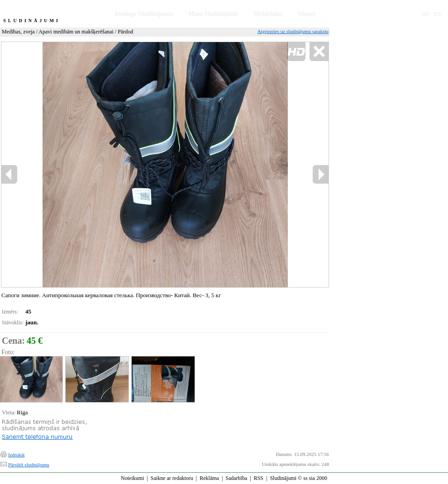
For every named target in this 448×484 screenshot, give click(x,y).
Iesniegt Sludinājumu (144, 14)
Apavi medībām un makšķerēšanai (76, 32)
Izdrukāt (17, 455)
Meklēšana (268, 14)
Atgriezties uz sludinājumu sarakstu (293, 31)
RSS (259, 478)
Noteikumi (132, 478)
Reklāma (209, 478)
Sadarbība (236, 478)
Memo (307, 14)
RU (426, 14)
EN (438, 14)
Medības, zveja (18, 32)
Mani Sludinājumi (213, 14)
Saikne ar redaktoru (172, 478)
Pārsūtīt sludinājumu (29, 465)
